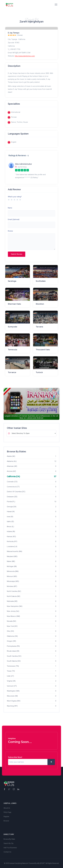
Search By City (9, 843)
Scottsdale (41, 281)
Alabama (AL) (12, 461)
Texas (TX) (11, 671)
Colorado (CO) (12, 482)
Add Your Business (10, 848)
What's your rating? (15, 197)
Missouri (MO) (12, 576)
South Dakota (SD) (14, 661)
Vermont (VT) (12, 686)
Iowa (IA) (10, 517)
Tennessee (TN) (13, 666)
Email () (14, 219)
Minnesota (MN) (13, 571)
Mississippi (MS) (13, 581)
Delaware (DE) (12, 497)
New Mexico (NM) (13, 616)
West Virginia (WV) (14, 701)
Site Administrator (24, 164)
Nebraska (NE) (12, 601)
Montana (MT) (12, 586)
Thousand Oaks (43, 350)
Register (6, 817)
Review (10, 231)
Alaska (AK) (11, 456)
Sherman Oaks (14, 304)
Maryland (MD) (12, 556)
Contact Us (7, 852)
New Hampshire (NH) (15, 606)
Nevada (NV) (11, 621)
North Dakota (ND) (14, 596)
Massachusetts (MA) (14, 551)
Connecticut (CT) (13, 487)
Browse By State (9, 839)
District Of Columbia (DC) (16, 492)
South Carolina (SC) (14, 656)
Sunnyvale (13, 327)
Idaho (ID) (10, 522)
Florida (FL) (11, 502)
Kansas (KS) (11, 537)
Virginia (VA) (11, 681)
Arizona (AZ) (11, 471)
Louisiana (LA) (12, 546)
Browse (6, 821)
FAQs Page (7, 812)
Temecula (12, 350)
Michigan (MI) (12, 566)
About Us (7, 808)
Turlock (39, 372)
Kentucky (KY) (12, 541)
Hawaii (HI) (11, 512)
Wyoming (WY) (12, 706)
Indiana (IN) (11, 531)
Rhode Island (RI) (13, 651)
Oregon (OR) (11, 641)
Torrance (12, 372)
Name (10, 208)
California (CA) (13, 476)
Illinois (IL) (10, 527)
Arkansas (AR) (12, 466)
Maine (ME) (11, 561)
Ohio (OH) (10, 631)
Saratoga (12, 281)
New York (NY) (12, 626)
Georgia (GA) (12, 507)
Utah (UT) (10, 676)
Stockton (40, 304)
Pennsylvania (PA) (13, 646)
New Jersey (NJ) (13, 611)
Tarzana (39, 327)
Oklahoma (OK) (12, 636)
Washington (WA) (13, 691)
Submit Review (17, 254)
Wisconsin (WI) (12, 696)
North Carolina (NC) (14, 591)
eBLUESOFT (41, 863)
